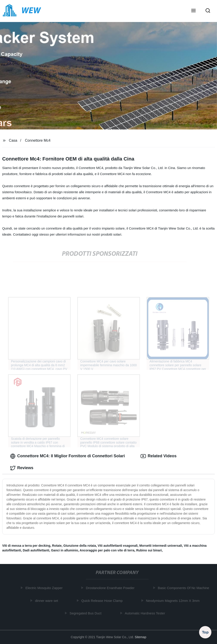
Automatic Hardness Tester (146, 613)
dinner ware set (47, 601)
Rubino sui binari (149, 550)
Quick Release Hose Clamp (103, 601)
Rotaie (57, 546)
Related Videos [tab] (159, 456)
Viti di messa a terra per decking (26, 546)
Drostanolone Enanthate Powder (111, 588)
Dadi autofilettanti (36, 550)
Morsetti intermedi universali (161, 546)
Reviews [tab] (22, 468)
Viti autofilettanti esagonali (118, 546)
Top (205, 632)
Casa (13, 140)
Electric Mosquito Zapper (45, 588)
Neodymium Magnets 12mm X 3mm (174, 601)
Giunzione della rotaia (80, 546)
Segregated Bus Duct (86, 613)
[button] (193, 11)
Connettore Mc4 (38, 140)
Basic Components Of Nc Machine (184, 588)
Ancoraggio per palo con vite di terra (107, 550)
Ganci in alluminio (64, 550)
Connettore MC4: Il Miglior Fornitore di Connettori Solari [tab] (67, 456)
